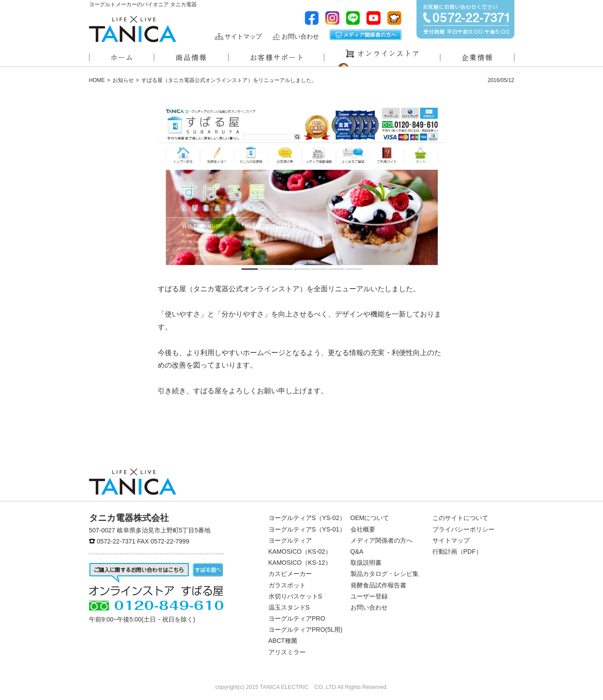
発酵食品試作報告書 (378, 585)
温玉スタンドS (289, 607)
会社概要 (363, 529)
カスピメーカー (290, 574)
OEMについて (370, 518)
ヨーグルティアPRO (297, 618)
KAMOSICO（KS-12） (300, 563)
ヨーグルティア (290, 540)
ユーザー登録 (369, 596)
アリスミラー (287, 652)
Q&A (357, 551)
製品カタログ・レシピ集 (385, 574)
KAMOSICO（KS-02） (300, 551)
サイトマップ (243, 37)
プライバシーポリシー (463, 529)
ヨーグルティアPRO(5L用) (305, 630)
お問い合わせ (300, 37)
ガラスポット (287, 585)
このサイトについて (460, 518)
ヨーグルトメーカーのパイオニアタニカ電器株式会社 (132, 29)
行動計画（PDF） (457, 551)
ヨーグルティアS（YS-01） (307, 529)
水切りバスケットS (295, 596)
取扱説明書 (366, 563)
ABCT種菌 (283, 641)
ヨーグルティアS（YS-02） (307, 518)
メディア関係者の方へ (366, 35)
